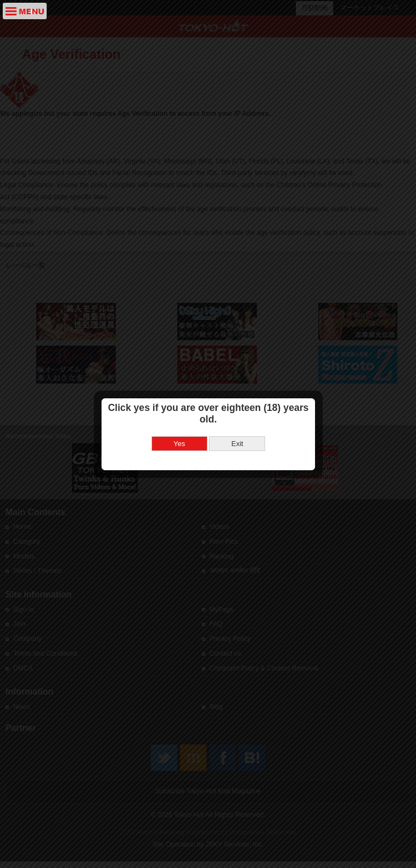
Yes (179, 435)
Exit (237, 435)
